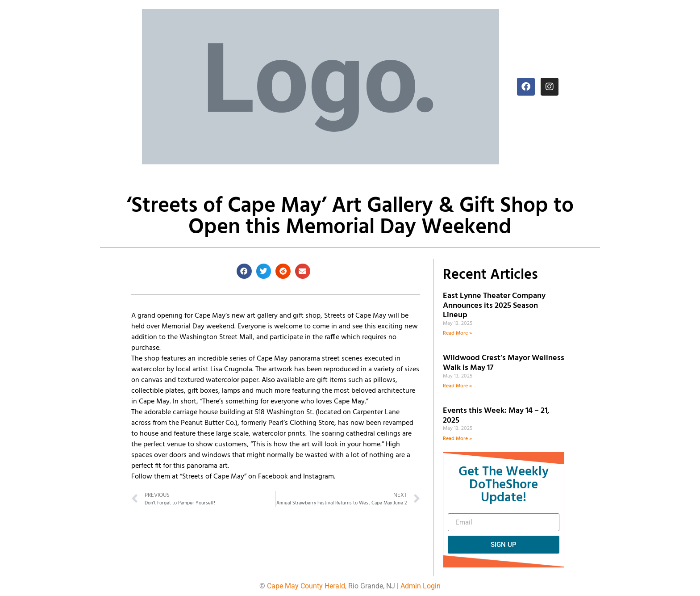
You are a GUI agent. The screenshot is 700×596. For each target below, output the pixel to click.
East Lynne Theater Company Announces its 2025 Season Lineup (494, 306)
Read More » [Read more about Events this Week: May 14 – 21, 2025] (457, 439)
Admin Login (421, 586)
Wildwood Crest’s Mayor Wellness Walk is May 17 (504, 363)
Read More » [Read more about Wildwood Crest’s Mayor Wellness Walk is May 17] (457, 386)
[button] (244, 271)
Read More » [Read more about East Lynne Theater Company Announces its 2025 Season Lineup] (457, 333)
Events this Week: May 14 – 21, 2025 (496, 416)
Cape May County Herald (306, 586)
